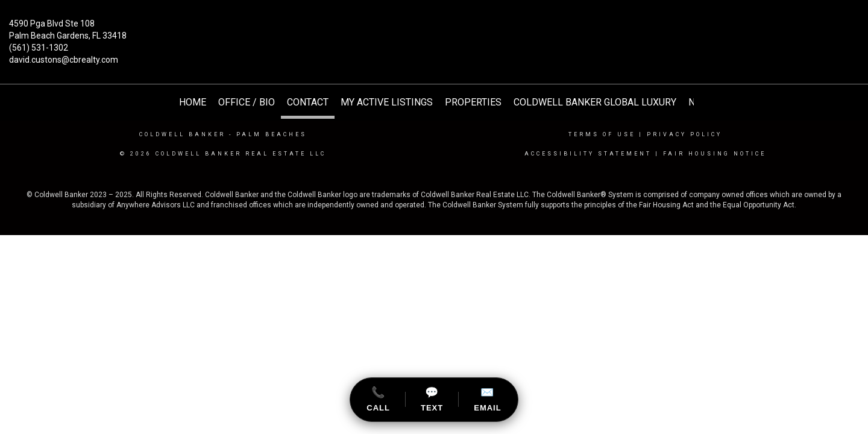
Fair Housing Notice (715, 154)
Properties (473, 102)
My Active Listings (387, 102)
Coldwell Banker (182, 134)
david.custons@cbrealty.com (64, 60)
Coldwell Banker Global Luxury (595, 102)
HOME (193, 102)
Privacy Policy (684, 134)
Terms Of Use (602, 134)
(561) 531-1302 (39, 48)
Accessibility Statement (588, 154)
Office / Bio (247, 102)
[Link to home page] (434, 33)
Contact (308, 102)
